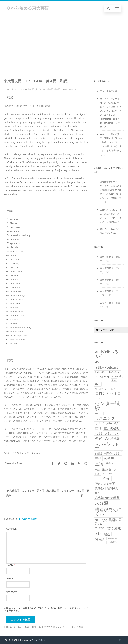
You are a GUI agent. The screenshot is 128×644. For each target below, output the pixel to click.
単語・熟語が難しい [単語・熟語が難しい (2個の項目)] (106, 469)
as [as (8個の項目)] (97, 362)
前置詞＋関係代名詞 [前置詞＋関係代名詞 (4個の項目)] (108, 453)
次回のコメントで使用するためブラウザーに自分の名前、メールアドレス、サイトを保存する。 (46, 609)
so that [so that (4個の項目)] (104, 377)
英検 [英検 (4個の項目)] (98, 534)
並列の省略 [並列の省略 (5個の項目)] (112, 428)
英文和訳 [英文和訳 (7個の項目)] (114, 529)
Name (10, 565)
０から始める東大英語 (28, 8)
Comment (12, 529)
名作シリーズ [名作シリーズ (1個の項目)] (108, 473)
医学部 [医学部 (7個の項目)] (109, 459)
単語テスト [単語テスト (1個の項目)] (111, 463)
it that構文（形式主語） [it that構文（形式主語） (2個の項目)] (108, 372)
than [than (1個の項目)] (114, 380)
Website (12, 592)
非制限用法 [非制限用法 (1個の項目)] (112, 542)
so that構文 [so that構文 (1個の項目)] (117, 376)
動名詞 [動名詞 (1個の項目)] (98, 458)
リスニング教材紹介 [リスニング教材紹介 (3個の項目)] (107, 423)
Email (10, 579)
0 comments (71, 89)
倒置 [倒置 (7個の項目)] (99, 439)
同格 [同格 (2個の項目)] (97, 474)
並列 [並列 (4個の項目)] (98, 428)
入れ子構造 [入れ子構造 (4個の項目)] (112, 438)
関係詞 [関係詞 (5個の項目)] (100, 539)
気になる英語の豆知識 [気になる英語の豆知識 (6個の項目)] (108, 521)
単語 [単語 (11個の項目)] (99, 464)
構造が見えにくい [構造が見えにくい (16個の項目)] (108, 512)
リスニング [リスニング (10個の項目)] (105, 418)
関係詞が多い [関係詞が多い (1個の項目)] (113, 538)
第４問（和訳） (35, 89)
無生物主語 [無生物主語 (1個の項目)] (100, 528)
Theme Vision (38, 640)
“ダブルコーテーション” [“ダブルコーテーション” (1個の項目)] (105, 389)
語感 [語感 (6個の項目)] (107, 534)
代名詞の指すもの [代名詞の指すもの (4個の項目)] (106, 433)
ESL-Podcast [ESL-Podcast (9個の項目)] (107, 367)
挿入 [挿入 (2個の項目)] (97, 493)
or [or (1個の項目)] (96, 376)
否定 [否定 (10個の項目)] (107, 478)
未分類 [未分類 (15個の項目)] (102, 503)
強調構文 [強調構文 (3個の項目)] (113, 488)
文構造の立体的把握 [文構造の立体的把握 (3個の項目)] (107, 497)
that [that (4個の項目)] (98, 384)
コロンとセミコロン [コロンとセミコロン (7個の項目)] (108, 395)
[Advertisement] (64, 41)
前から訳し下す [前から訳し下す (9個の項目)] (107, 446)
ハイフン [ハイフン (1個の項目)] (99, 413)
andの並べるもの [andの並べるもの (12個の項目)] (107, 354)
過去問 (57, 89)
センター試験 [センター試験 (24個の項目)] (107, 406)
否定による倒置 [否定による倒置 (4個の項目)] (105, 484)
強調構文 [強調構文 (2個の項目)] (100, 488)
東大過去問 (48, 89)
